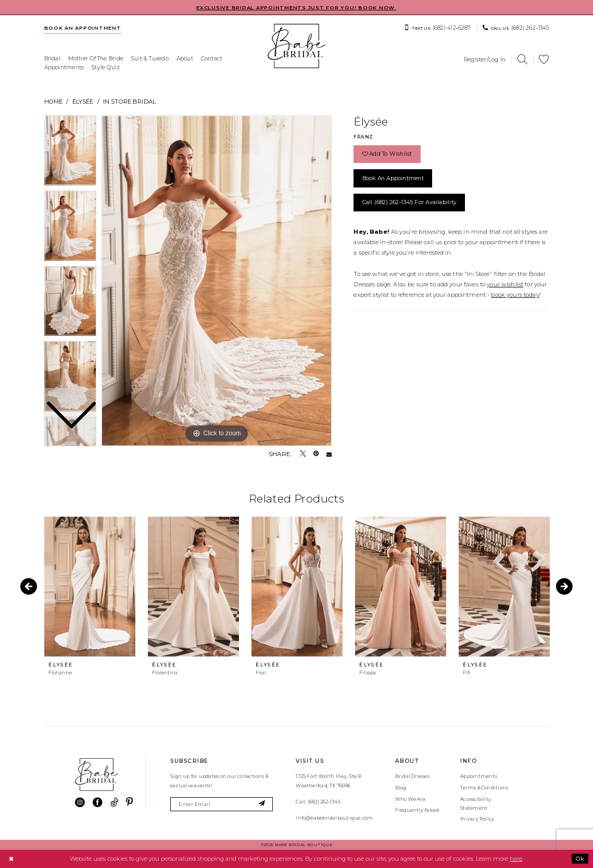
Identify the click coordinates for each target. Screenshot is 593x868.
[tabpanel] (217, 281)
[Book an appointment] (83, 28)
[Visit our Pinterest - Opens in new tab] (129, 803)
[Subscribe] (262, 804)
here (516, 859)
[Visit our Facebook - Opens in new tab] (98, 803)
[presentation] (90, 587)
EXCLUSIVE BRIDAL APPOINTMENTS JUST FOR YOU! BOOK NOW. (296, 8)
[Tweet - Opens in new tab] (303, 454)
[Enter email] (222, 804)
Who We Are (410, 799)
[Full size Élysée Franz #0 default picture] (217, 281)
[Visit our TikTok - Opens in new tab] (114, 803)
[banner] (297, 46)
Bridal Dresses (412, 776)
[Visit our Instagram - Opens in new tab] (80, 803)
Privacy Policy (477, 819)
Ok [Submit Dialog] (580, 859)
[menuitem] (83, 28)
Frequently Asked (417, 810)
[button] (485, 59)
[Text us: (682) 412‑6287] (438, 28)
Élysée (83, 102)
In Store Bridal (129, 102)
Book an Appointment (393, 178)
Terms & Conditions (484, 788)
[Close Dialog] (11, 859)
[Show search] (522, 60)
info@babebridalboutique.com (334, 818)
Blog (401, 788)
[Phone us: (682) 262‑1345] (516, 28)
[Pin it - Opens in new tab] (316, 454)
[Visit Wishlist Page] (544, 60)
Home (54, 102)
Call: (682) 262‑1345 (318, 802)
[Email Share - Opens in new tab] (329, 454)
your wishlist (505, 284)
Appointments (479, 776)
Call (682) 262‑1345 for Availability (410, 202)
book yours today (515, 295)
